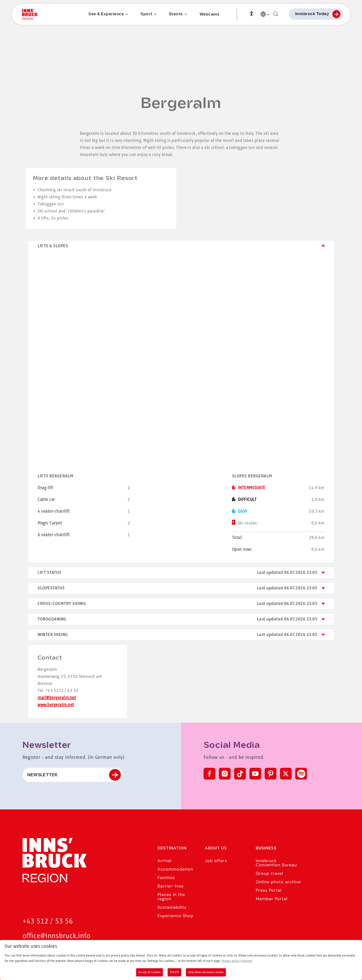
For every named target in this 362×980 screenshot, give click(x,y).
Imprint (247, 961)
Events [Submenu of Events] (176, 15)
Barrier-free (171, 886)
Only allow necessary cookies (206, 972)
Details (174, 972)
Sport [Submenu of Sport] (147, 15)
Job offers (216, 861)
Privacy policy (231, 961)
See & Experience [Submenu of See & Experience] (106, 15)
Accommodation (175, 869)
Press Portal (269, 890)
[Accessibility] (252, 14)
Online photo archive (278, 882)
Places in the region (171, 897)
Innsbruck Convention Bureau (276, 863)
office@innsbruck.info (57, 936)
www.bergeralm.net (56, 705)
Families (166, 878)
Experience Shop (175, 916)
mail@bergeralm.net (57, 698)
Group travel (270, 873)
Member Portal (272, 899)
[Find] (276, 15)
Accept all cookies (150, 972)
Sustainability (172, 907)
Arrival (165, 861)
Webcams (210, 15)
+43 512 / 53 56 (48, 922)
